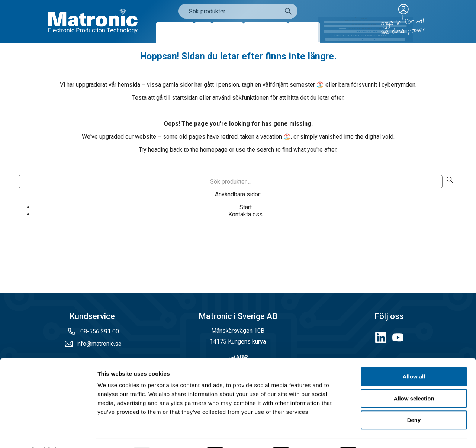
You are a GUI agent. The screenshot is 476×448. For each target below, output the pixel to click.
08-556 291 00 (99, 331)
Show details (390, 433)
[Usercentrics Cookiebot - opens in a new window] (48, 434)
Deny (414, 401)
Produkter (175, 33)
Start (246, 207)
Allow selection (414, 379)
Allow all (414, 357)
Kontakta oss (245, 214)
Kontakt (304, 33)
